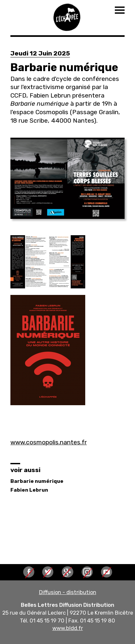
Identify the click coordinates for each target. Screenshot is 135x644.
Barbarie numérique (37, 481)
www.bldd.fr (68, 628)
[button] (67, 178)
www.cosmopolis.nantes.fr (49, 442)
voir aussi (25, 470)
